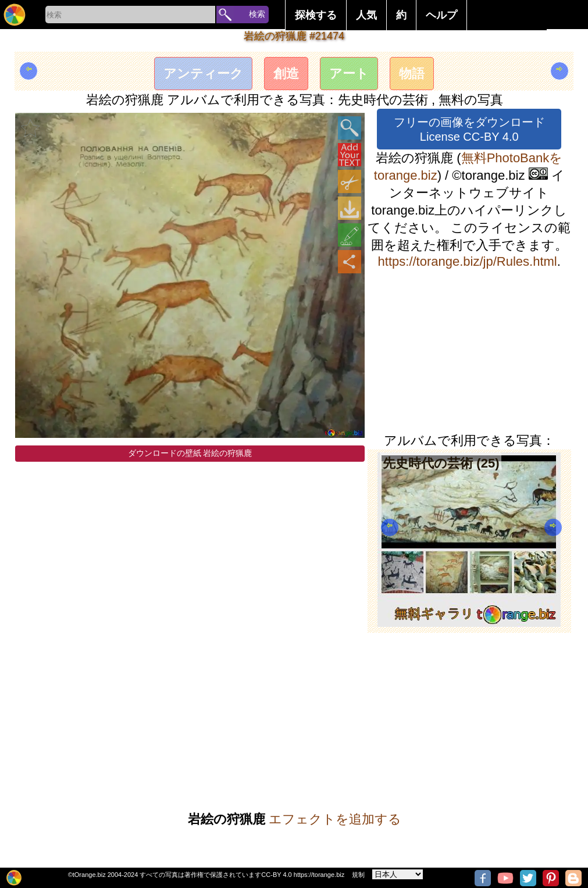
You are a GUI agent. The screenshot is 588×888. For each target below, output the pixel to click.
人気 (366, 15)
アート (349, 74)
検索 (257, 14)
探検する (316, 15)
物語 (412, 74)
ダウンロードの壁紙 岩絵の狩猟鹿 (190, 453)
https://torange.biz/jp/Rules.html (468, 261)
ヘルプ (441, 15)
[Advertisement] (469, 351)
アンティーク (203, 74)
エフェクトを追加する (335, 819)
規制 (358, 875)
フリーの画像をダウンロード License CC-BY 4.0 (469, 129)
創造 (286, 74)
